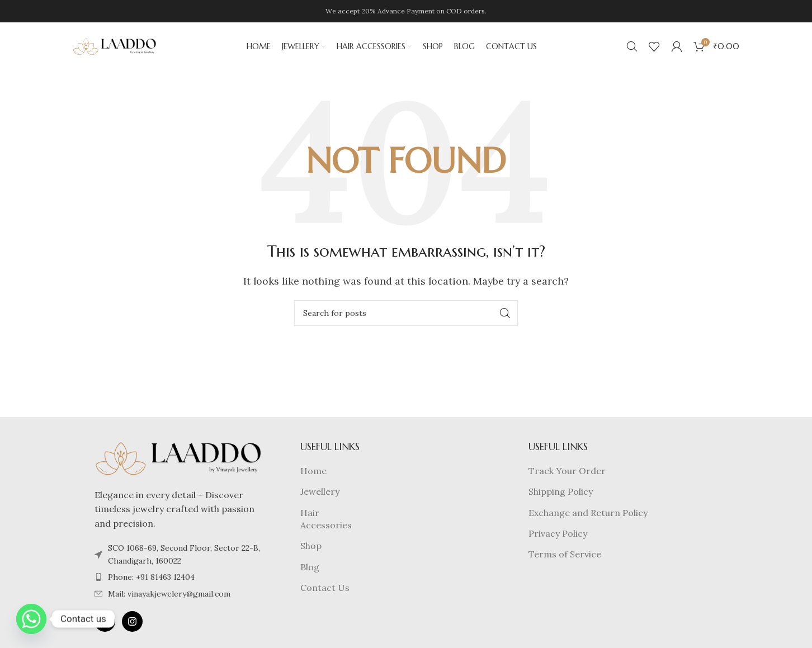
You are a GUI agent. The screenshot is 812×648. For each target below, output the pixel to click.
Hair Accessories (326, 521)
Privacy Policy (558, 536)
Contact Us (325, 590)
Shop (311, 548)
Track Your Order (567, 473)
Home (313, 473)
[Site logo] (115, 46)
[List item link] (178, 579)
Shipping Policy (561, 494)
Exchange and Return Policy (588, 514)
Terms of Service (565, 556)
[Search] (632, 48)
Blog (310, 569)
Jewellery (320, 494)
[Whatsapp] (31, 619)
